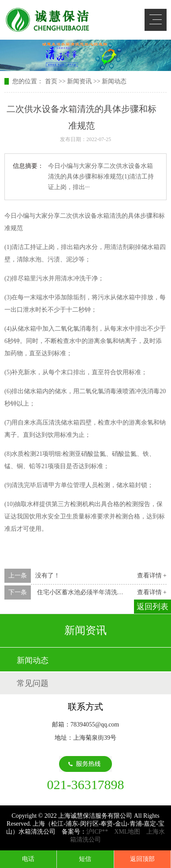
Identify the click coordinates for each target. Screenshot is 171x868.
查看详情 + (152, 576)
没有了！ (48, 576)
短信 (85, 859)
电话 (28, 859)
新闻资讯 (79, 81)
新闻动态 (114, 81)
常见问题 (33, 683)
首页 (51, 81)
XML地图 (127, 832)
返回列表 (152, 607)
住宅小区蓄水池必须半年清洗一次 (82, 592)
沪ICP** (97, 832)
